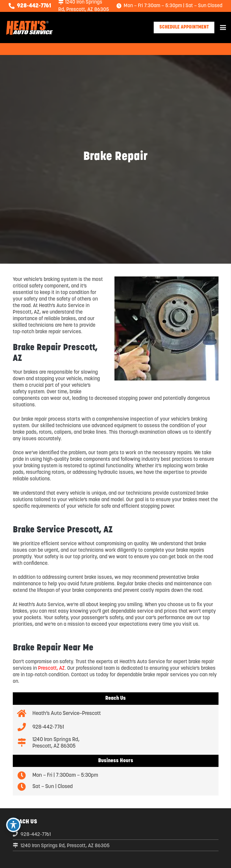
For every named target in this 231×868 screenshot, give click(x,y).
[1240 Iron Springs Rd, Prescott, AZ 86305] (25, 743)
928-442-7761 (36, 835)
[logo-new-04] (29, 28)
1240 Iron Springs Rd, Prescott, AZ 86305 (65, 846)
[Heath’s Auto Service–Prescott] (25, 714)
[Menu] (223, 28)
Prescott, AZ (51, 668)
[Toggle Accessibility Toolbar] (13, 825)
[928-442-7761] (25, 728)
